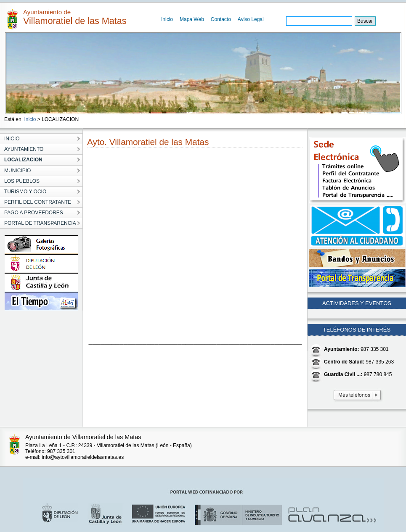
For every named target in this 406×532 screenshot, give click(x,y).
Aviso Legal (251, 19)
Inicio (167, 19)
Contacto (221, 19)
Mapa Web (192, 19)
